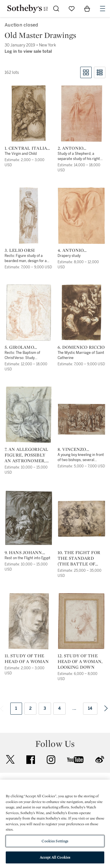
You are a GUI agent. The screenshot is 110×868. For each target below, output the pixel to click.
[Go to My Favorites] (72, 9)
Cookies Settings (55, 841)
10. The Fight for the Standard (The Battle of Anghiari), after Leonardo (79, 558)
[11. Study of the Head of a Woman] (29, 621)
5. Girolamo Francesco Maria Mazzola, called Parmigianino (26, 347)
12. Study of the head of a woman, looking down (80, 662)
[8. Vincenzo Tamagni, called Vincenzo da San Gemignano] (81, 419)
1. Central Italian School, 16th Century (28, 148)
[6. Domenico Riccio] (81, 313)
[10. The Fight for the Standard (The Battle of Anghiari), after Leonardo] (81, 519)
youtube (75, 760)
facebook (31, 760)
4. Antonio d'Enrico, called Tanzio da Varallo (81, 250)
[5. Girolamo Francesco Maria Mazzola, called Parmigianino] (29, 313)
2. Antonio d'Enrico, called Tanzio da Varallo (81, 148)
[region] (55, 824)
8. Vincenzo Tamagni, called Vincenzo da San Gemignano (79, 449)
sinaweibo (100, 760)
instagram (51, 760)
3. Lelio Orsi (20, 250)
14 (90, 708)
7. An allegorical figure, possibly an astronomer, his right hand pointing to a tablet (26, 455)
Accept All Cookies (55, 857)
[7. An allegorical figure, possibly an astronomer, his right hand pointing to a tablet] (29, 415)
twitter (10, 760)
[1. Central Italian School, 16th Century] (29, 113)
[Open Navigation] (103, 9)
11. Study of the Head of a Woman (27, 659)
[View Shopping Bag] (87, 9)
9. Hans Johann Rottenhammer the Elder (25, 553)
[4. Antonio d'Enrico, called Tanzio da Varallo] (81, 216)
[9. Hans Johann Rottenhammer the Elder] (29, 518)
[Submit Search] (56, 9)
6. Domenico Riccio (81, 347)
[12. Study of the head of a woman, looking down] (81, 621)
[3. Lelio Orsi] (29, 216)
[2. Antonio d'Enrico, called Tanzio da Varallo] (81, 113)
